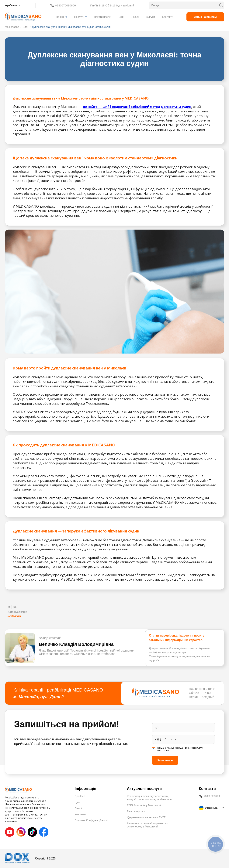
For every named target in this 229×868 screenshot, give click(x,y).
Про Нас (80, 796)
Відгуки (150, 17)
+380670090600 (66, 5)
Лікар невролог (136, 811)
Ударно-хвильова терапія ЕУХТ (146, 817)
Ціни (121, 17)
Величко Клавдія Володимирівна (76, 644)
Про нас (60, 17)
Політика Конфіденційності (91, 820)
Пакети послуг (103, 17)
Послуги (79, 17)
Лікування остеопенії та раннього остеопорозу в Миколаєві (147, 825)
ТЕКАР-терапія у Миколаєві (144, 805)
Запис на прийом (205, 17)
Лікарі (135, 17)
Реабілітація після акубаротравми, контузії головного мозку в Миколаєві (150, 798)
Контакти (168, 17)
